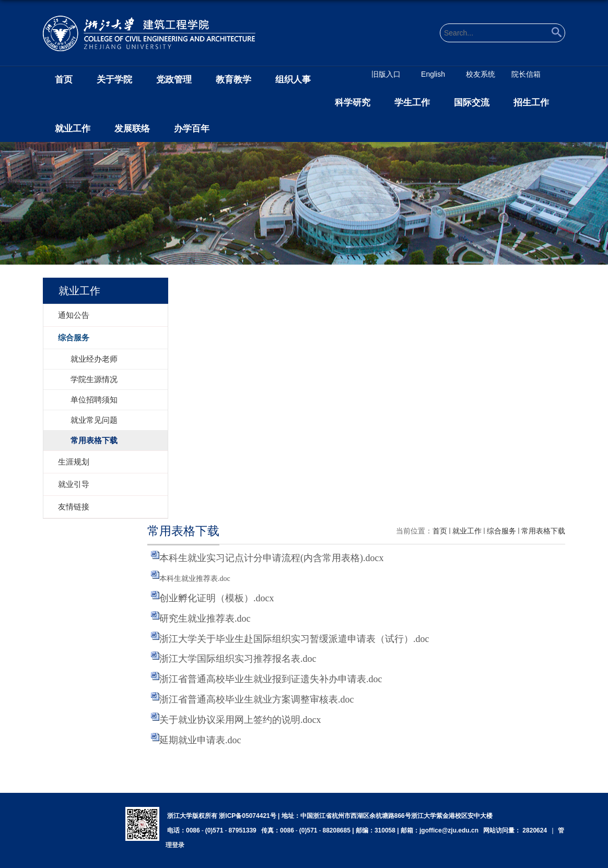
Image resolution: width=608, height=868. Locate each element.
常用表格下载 (543, 531)
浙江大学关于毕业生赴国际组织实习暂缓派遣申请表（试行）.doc (294, 639)
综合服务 (501, 531)
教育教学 (233, 80)
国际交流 (472, 103)
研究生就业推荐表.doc (205, 619)
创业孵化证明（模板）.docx (217, 598)
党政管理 (174, 80)
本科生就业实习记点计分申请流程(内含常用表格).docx (271, 558)
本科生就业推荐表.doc (195, 579)
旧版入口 (386, 74)
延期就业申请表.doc (200, 740)
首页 (64, 80)
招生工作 (531, 103)
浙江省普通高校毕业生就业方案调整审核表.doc (257, 699)
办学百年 (192, 129)
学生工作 (412, 103)
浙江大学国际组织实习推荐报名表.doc (238, 659)
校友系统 (481, 74)
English (433, 74)
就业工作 (73, 129)
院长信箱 (526, 74)
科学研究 (353, 103)
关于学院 (114, 80)
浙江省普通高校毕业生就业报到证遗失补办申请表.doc (271, 679)
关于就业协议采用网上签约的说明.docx (240, 720)
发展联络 (132, 129)
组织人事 (293, 80)
